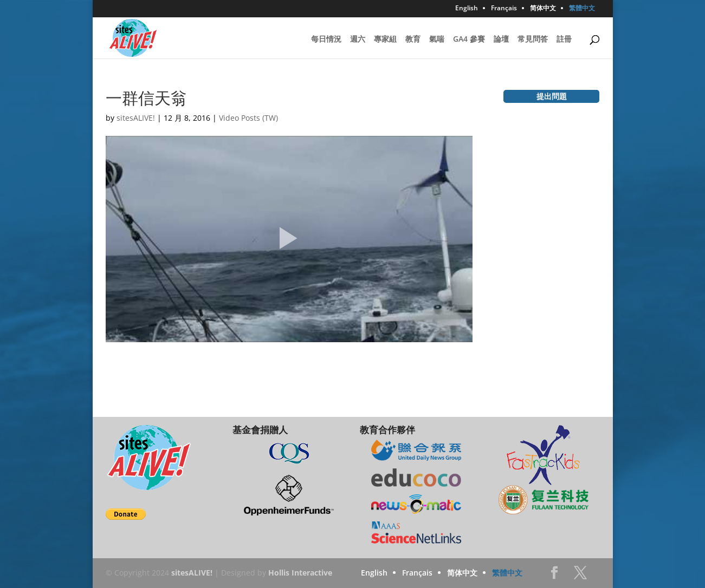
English (467, 9)
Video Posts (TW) (248, 118)
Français (504, 9)
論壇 (501, 40)
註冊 (564, 40)
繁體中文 (582, 9)
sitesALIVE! (136, 118)
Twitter (580, 576)
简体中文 (543, 9)
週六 (358, 40)
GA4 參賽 (469, 40)
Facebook (554, 576)
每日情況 (326, 40)
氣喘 (437, 40)
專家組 (385, 40)
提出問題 (552, 96)
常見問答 (533, 40)
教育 (413, 40)
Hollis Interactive (300, 573)
